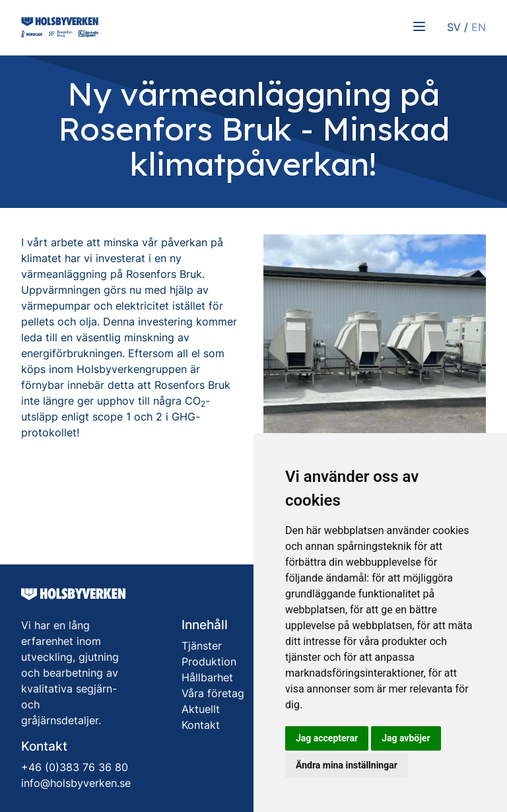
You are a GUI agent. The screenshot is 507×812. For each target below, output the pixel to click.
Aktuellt (201, 709)
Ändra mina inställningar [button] (347, 765)
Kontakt (201, 725)
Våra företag (213, 693)
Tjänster (202, 646)
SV (454, 27)
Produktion (209, 661)
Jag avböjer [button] (406, 738)
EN (479, 27)
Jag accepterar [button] (327, 738)
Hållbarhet (207, 677)
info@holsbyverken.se (76, 783)
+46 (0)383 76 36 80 (75, 767)
